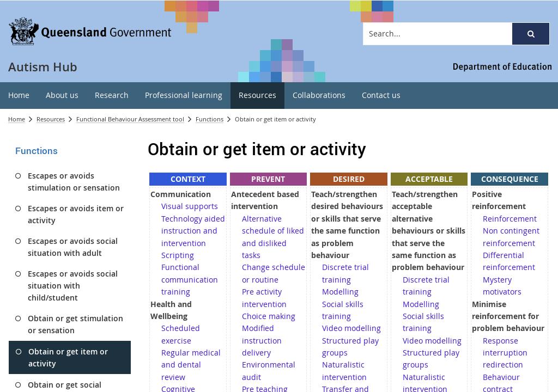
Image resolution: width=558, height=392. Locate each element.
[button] (531, 34)
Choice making (269, 316)
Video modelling (351, 328)
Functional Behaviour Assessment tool (130, 119)
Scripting (178, 255)
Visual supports (190, 206)
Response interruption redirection (505, 353)
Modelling (340, 292)
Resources (51, 119)
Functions (210, 119)
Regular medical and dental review (191, 365)
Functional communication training (190, 279)
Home (17, 119)
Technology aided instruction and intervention (193, 231)
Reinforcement (510, 219)
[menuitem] (19, 96)
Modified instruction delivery (262, 340)
